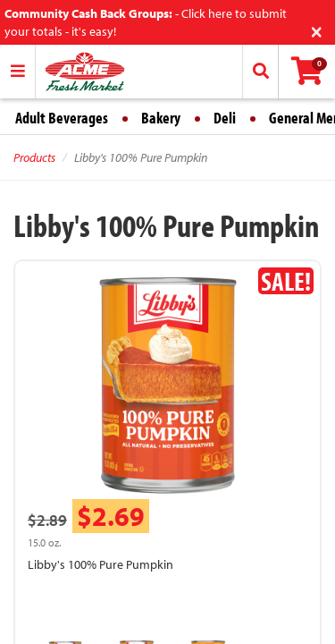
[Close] (317, 30)
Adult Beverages (62, 118)
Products (34, 157)
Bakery (161, 118)
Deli (225, 118)
